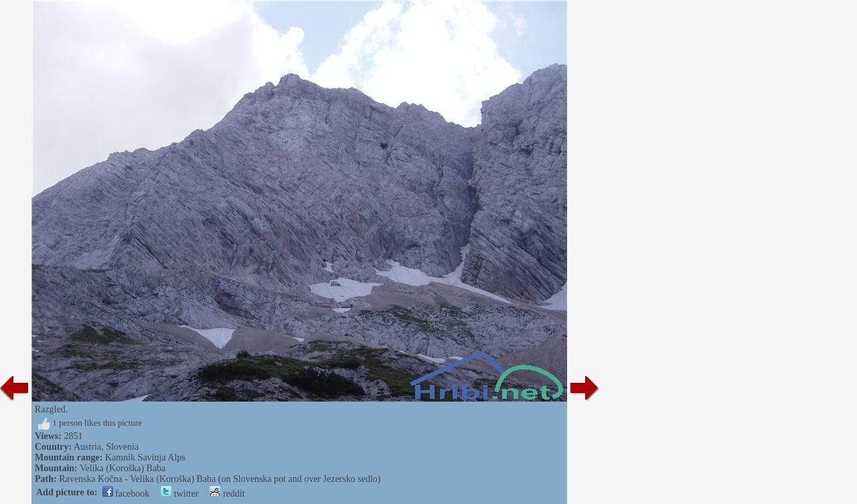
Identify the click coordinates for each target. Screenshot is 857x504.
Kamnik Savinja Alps (145, 457)
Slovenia (122, 447)
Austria (87, 447)
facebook (126, 494)
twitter (179, 494)
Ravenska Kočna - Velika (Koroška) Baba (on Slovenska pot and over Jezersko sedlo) (220, 479)
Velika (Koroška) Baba (123, 468)
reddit (227, 494)
